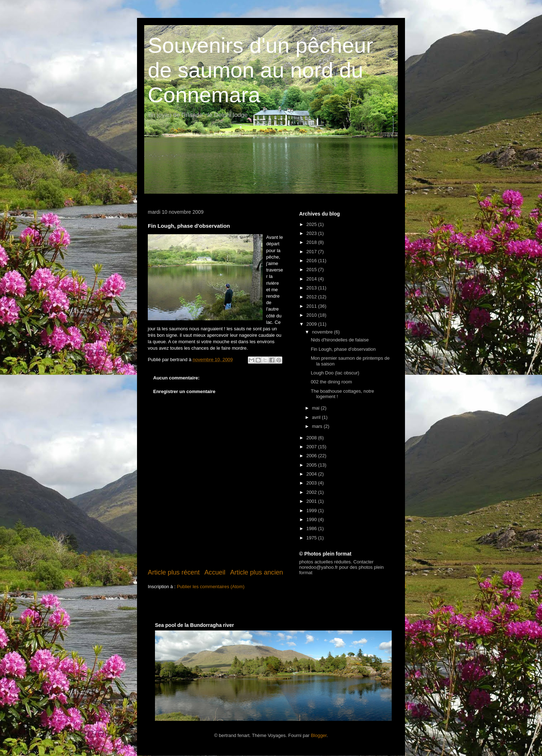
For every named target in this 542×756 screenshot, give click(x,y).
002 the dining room (331, 382)
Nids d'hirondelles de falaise (340, 340)
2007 (312, 447)
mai (317, 408)
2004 (312, 474)
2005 (312, 465)
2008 (312, 438)
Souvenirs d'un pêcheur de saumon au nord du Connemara (261, 70)
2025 (312, 224)
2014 (312, 279)
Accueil (215, 572)
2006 (312, 456)
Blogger (319, 735)
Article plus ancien (256, 572)
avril (317, 417)
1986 (312, 528)
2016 (312, 261)
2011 (312, 306)
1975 (312, 538)
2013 (312, 288)
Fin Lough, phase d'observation (343, 349)
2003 (312, 483)
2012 (312, 297)
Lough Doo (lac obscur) (335, 373)
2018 (312, 242)
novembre (323, 332)
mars (318, 426)
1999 (312, 511)
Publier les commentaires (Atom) (211, 587)
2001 (312, 501)
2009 (312, 324)
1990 (312, 519)
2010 (312, 315)
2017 (312, 252)
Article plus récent (174, 572)
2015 (312, 270)
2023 (312, 233)
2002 (312, 492)
